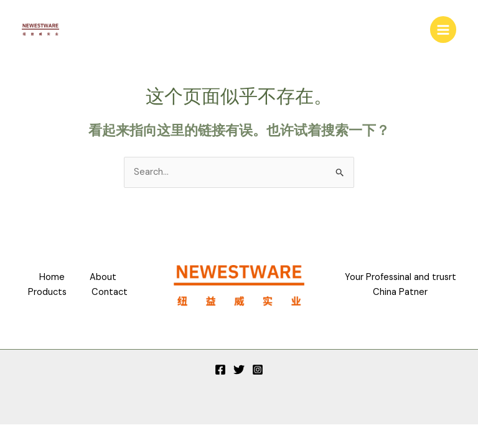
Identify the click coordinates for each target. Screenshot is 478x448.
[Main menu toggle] (443, 29)
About (103, 277)
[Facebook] (220, 370)
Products (47, 292)
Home (52, 277)
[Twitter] (239, 370)
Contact (110, 292)
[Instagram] (258, 370)
